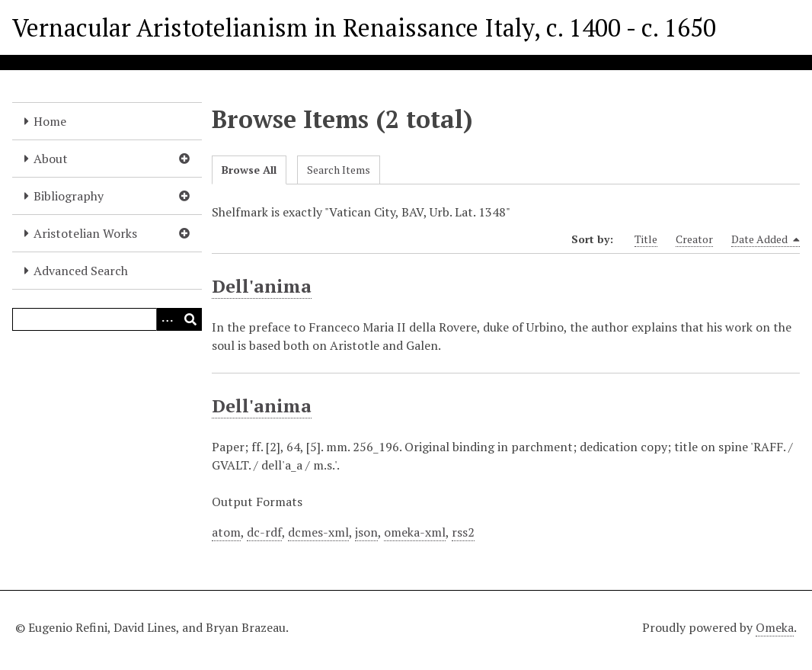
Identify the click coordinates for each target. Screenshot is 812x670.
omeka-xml (415, 532)
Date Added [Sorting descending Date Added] (766, 239)
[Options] (168, 319)
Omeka (775, 627)
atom (226, 532)
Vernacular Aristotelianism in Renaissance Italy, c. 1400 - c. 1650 (364, 27)
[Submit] (190, 319)
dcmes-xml (318, 532)
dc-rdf (264, 532)
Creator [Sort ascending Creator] (694, 239)
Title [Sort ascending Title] (646, 239)
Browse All (249, 170)
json (366, 532)
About (51, 159)
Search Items (339, 170)
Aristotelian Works (85, 233)
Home (50, 121)
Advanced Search (81, 271)
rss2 (463, 532)
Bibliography (69, 196)
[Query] (107, 319)
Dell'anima (262, 286)
